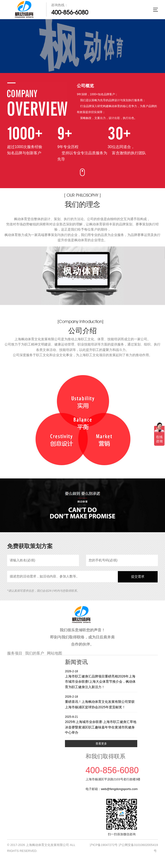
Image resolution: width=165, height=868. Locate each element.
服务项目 (15, 653)
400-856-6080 (70, 12)
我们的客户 (35, 653)
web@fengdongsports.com (119, 789)
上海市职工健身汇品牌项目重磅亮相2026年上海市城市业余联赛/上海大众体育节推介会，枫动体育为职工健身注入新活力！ (101, 679)
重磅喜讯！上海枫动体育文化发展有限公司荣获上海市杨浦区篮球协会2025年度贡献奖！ (101, 702)
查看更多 (101, 744)
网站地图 (55, 653)
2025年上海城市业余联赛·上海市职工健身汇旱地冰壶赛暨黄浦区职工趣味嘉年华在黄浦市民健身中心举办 (101, 725)
